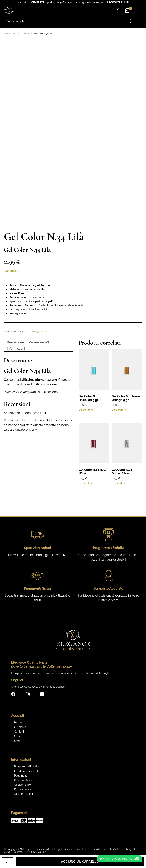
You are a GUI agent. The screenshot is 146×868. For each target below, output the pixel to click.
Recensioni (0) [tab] (39, 342)
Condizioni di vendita (27, 771)
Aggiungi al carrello (80, 862)
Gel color (16, 33)
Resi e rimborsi (23, 780)
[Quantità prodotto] (8, 862)
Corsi (17, 736)
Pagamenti (21, 776)
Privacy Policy (23, 789)
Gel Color (27, 33)
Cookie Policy (22, 785)
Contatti (19, 732)
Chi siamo (20, 727)
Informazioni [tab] (16, 349)
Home (7, 33)
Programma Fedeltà (26, 767)
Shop (17, 741)
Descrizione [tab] (15, 342)
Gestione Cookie (24, 794)
